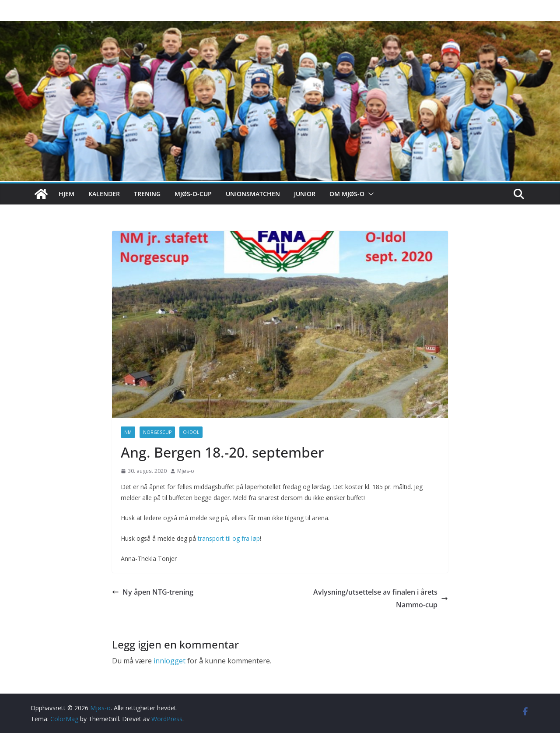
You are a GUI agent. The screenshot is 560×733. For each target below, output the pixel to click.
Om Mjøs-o (347, 194)
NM (128, 432)
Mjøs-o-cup (193, 194)
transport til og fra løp (229, 538)
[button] (369, 194)
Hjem (66, 194)
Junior (305, 194)
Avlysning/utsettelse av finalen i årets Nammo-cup (381, 598)
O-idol (191, 432)
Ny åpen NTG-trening (153, 592)
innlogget (170, 661)
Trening (147, 194)
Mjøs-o (186, 471)
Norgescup (157, 432)
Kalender (104, 194)
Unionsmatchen (253, 194)
